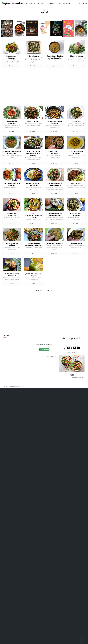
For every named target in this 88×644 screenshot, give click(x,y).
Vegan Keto (39, 64)
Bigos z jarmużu (76, 187)
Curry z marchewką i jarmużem (55, 126)
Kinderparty (28, 64)
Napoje (71, 66)
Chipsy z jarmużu (33, 60)
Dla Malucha (71, 64)
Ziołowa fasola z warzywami (12, 218)
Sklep (38, 7)
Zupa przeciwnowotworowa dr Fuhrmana (33, 219)
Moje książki (31, 7)
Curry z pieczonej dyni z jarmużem (76, 156)
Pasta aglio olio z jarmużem (76, 218)
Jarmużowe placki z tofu (55, 247)
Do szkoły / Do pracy (79, 64)
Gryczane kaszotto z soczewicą (55, 156)
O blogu (40, 3)
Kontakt (67, 3)
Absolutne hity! (57, 3)
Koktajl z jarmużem (76, 60)
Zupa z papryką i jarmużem (12, 126)
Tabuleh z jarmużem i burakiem (12, 248)
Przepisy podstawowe (57, 251)
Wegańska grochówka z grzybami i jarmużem (55, 61)
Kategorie (47, 3)
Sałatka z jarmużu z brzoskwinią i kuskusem (33, 248)
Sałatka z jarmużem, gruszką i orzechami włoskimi (33, 157)
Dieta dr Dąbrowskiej (37, 62)
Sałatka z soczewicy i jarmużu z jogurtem (55, 218)
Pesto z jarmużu (76, 125)
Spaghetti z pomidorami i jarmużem (12, 188)
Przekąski (14, 66)
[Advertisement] (17, 91)
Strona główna (32, 3)
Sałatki (19, 66)
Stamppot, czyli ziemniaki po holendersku (12, 157)
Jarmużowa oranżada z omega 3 (33, 279)
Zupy (61, 64)
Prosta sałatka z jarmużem (12, 61)
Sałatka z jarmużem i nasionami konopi (55, 188)
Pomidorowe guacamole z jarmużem (12, 279)
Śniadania (55, 253)
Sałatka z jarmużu (33, 125)
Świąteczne (76, 191)
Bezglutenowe (7, 64)
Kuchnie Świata (76, 223)
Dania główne (14, 64)
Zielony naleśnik (76, 247)
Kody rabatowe (46, 7)
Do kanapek (77, 127)
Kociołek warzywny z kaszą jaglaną (33, 188)
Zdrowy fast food (33, 66)
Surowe (75, 66)
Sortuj (49, 294)
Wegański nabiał (60, 223)
